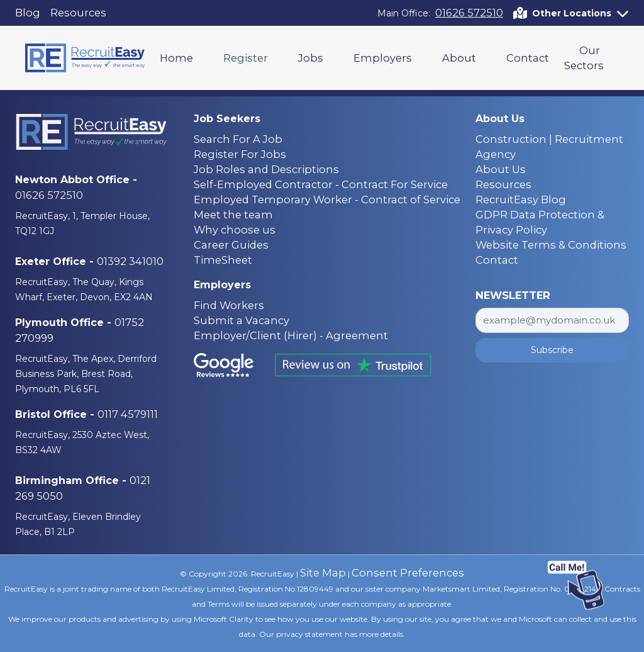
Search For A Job (238, 139)
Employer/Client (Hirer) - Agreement (291, 335)
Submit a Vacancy (241, 320)
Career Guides (231, 245)
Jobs (311, 58)
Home (176, 58)
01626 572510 (469, 13)
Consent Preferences (408, 573)
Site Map (323, 573)
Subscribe (552, 350)
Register (246, 58)
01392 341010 (130, 261)
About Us (501, 169)
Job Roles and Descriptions (266, 169)
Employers (383, 58)
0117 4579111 (128, 414)
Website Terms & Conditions (551, 245)
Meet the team (233, 215)
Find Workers (229, 305)
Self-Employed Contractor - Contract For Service (321, 184)
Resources (78, 13)
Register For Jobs (240, 154)
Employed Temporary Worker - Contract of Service (327, 200)
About (459, 58)
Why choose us (235, 230)
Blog (28, 13)
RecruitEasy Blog (521, 200)
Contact (528, 58)
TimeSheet (223, 260)
